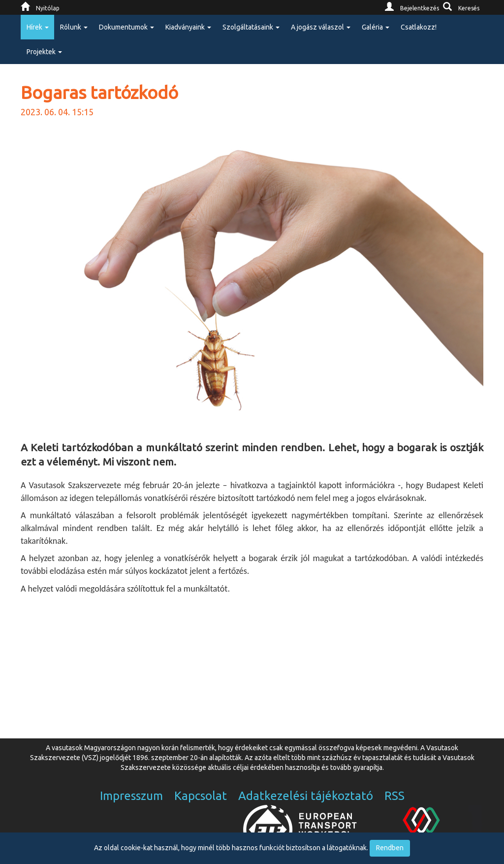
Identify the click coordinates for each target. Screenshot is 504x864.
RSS (394, 796)
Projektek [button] (44, 52)
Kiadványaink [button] (188, 27)
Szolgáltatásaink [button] (251, 27)
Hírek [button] (38, 27)
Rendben (390, 848)
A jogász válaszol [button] (321, 27)
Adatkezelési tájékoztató (306, 796)
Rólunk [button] (74, 27)
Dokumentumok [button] (126, 27)
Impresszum (131, 796)
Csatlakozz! (419, 27)
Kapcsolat (201, 796)
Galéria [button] (376, 27)
